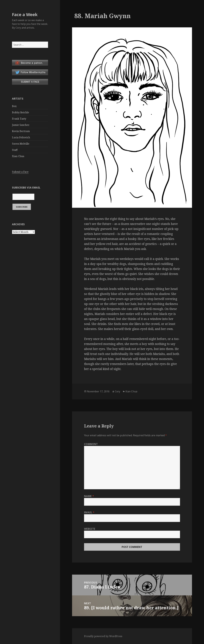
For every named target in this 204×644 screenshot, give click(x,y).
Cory (117, 391)
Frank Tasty (19, 119)
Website (90, 529)
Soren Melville (21, 144)
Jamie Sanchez (21, 125)
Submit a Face (20, 172)
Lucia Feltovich (21, 137)
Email (89, 512)
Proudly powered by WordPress (103, 636)
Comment (91, 444)
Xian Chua (18, 156)
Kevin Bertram (21, 131)
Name (89, 496)
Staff (15, 150)
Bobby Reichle (21, 112)
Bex (14, 106)
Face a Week (25, 14)
